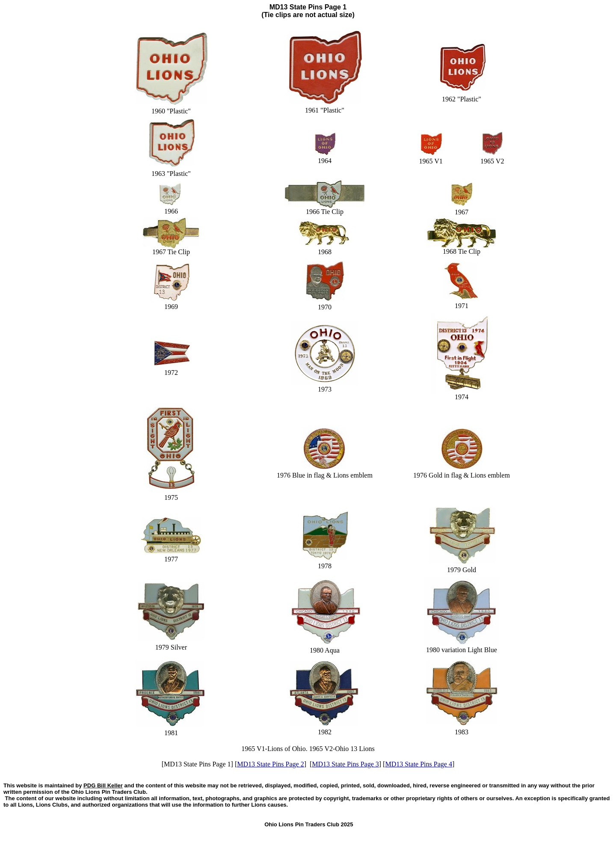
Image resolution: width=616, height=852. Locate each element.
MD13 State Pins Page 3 (345, 764)
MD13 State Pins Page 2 (270, 764)
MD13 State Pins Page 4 (418, 764)
